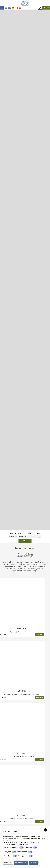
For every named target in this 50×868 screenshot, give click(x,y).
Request (46, 8)
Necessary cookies (14, 847)
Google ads (25, 856)
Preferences (25, 852)
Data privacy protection (20, 844)
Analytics (10, 852)
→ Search (25, 541)
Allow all (34, 863)
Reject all (8, 863)
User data (10, 856)
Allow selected (21, 863)
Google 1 (31, 847)
